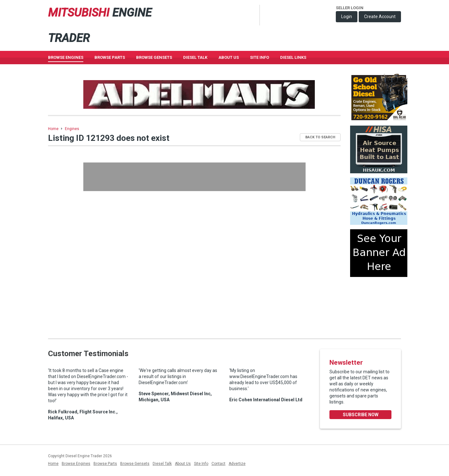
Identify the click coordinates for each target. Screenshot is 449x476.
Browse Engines (66, 57)
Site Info (259, 57)
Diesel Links (293, 57)
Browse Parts (110, 57)
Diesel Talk (195, 57)
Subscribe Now (361, 415)
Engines (72, 129)
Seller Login (350, 8)
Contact (218, 464)
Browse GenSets (154, 57)
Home (53, 129)
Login (347, 17)
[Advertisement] (194, 177)
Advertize (237, 464)
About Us (229, 57)
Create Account (380, 17)
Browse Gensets (135, 464)
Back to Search (320, 137)
